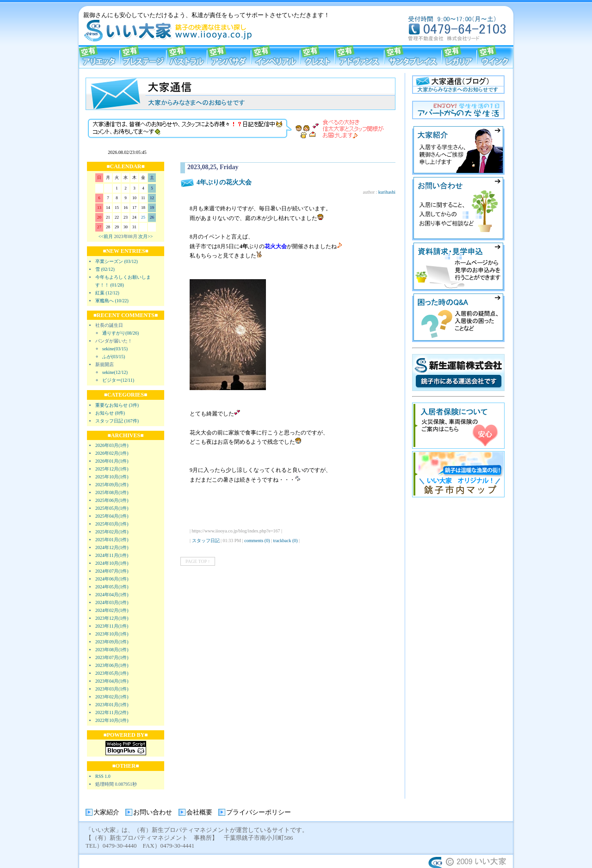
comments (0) (257, 541)
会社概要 (199, 812)
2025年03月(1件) (112, 524)
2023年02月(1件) (112, 697)
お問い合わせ (153, 812)
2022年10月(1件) (112, 720)
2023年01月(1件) (112, 705)
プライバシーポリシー (259, 812)
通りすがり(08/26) (120, 333)
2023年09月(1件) (112, 642)
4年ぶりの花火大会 (224, 182)
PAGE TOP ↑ (198, 561)
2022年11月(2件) (112, 712)
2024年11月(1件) (112, 555)
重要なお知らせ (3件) (117, 405)
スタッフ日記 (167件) (117, 421)
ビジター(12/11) (118, 380)
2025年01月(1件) (112, 540)
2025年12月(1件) (112, 469)
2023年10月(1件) (112, 634)
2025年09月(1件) (112, 485)
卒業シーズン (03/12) (117, 261)
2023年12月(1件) (112, 618)
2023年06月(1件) (112, 665)
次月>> (145, 236)
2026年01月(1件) (112, 461)
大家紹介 (106, 812)
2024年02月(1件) (112, 610)
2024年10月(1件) (112, 563)
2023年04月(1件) (112, 681)
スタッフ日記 (206, 541)
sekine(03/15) (115, 349)
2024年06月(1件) (112, 579)
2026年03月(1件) (112, 445)
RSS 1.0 (103, 776)
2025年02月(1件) (112, 532)
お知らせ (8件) (110, 413)
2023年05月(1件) (112, 673)
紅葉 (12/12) (107, 293)
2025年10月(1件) (112, 477)
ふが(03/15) (114, 357)
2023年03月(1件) (112, 689)
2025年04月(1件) (112, 516)
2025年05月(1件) (112, 508)
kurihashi (387, 192)
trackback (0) (286, 541)
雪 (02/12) (105, 269)
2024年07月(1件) (112, 571)
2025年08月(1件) (112, 492)
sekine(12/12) (115, 372)
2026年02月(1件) (112, 453)
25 (143, 217)
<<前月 (106, 236)
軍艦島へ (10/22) (112, 301)
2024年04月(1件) (112, 595)
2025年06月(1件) (112, 500)
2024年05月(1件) (112, 587)
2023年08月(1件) (112, 650)
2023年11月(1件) (112, 626)
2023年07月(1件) (112, 657)
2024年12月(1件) (112, 547)
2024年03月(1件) (112, 602)
